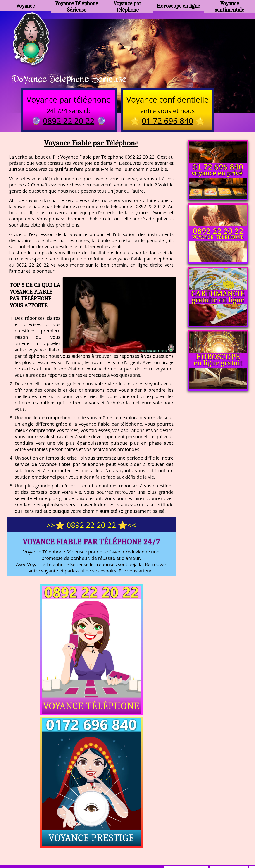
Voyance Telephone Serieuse (75, 80)
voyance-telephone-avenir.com (116, 834)
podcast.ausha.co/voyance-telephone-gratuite (192, 834)
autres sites (195, 845)
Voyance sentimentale (229, 6)
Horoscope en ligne (178, 6)
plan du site (130, 845)
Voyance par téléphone (127, 6)
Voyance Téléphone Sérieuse (76, 6)
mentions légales (162, 845)
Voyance (26, 6)
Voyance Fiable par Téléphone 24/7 (91, 543)
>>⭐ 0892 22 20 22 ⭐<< (91, 527)
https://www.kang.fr (63, 834)
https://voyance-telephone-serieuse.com (127, 789)
